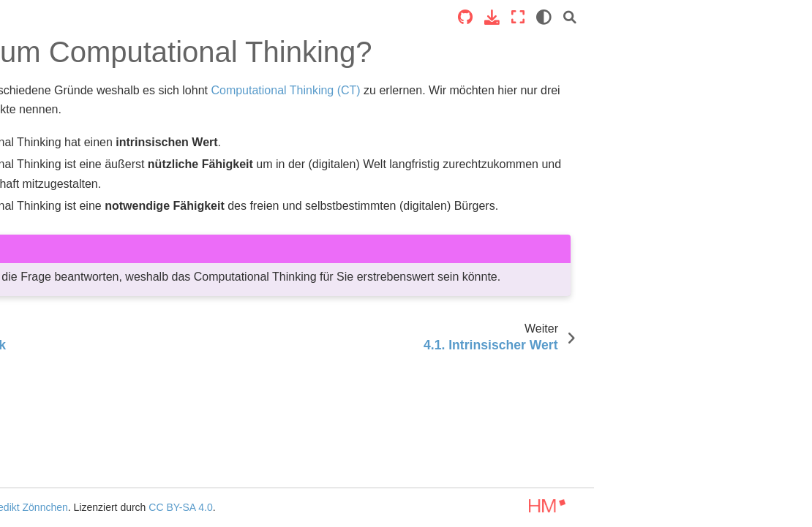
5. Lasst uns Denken (60, 422)
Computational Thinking (67, 129)
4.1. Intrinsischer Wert (75, 335)
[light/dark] (762, 17)
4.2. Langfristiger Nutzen (81, 358)
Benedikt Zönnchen (294, 507)
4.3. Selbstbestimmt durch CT (84, 390)
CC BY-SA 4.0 (452, 507)
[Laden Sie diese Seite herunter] (710, 17)
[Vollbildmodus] (736, 17)
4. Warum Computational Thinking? (74, 303)
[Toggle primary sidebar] (187, 17)
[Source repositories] (683, 17)
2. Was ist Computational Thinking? (70, 222)
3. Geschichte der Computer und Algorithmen (74, 263)
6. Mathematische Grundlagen (53, 492)
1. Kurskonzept (47, 190)
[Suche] (788, 17)
